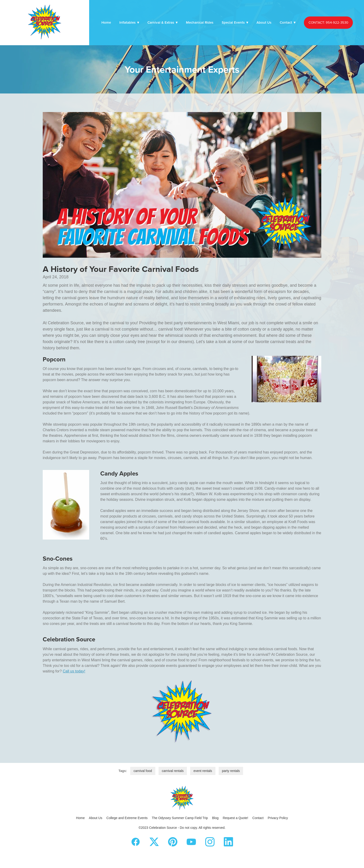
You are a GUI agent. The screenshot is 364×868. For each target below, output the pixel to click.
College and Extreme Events (127, 818)
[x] (154, 842)
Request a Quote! (235, 818)
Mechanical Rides (200, 22)
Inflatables (129, 22)
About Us (264, 22)
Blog (215, 818)
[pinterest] (173, 842)
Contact (288, 22)
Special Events (235, 22)
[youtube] (191, 842)
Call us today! (74, 671)
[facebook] (136, 842)
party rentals (231, 771)
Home (106, 22)
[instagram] (210, 842)
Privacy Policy (278, 818)
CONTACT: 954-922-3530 (328, 22)
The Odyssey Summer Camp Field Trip (180, 818)
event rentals (203, 771)
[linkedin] (228, 842)
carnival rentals (173, 771)
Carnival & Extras (162, 22)
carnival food (143, 771)
